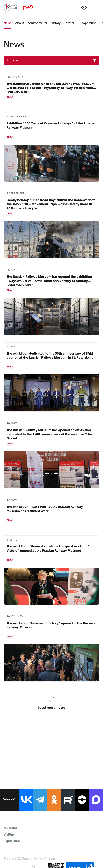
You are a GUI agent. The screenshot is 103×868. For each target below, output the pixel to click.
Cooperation (88, 23)
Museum (10, 828)
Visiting (9, 835)
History (56, 23)
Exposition (12, 841)
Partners (70, 23)
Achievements (37, 23)
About (19, 23)
